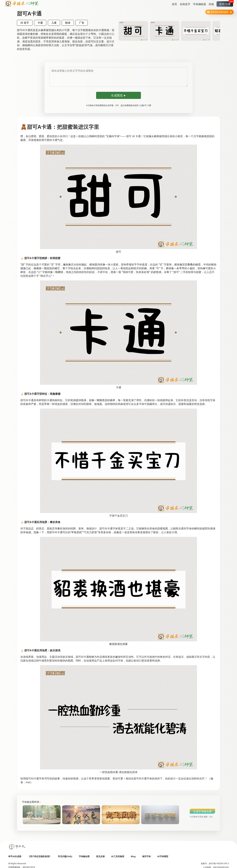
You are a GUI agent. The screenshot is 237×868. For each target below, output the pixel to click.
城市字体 (146, 856)
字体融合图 (84, 856)
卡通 (40, 23)
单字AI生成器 (15, 856)
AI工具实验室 (118, 856)
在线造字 (185, 4)
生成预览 (119, 95)
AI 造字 (25, 23)
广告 (82, 23)
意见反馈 (100, 856)
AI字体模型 (163, 856)
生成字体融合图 (202, 811)
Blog (133, 856)
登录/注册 (226, 4)
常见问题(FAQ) (65, 856)
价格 (211, 4)
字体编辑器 (199, 4)
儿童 (54, 23)
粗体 (68, 23)
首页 (174, 4)
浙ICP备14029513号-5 (219, 863)
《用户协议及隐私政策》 (40, 856)
